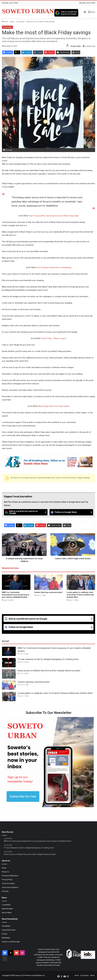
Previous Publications (10, 876)
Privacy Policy (7, 879)
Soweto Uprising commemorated (48, 592)
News (12, 22)
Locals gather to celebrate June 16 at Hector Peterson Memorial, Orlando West (80, 595)
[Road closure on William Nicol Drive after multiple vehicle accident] (9, 674)
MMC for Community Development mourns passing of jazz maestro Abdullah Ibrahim (16, 595)
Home (5, 22)
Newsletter (6, 938)
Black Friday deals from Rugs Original (54, 406)
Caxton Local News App (11, 942)
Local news (20, 22)
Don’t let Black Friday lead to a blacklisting (54, 268)
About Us (5, 872)
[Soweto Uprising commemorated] (48, 582)
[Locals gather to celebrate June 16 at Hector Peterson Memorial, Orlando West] (81, 582)
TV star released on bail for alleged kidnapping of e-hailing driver (48, 659)
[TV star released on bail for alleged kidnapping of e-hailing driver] (9, 663)
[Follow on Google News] (71, 512)
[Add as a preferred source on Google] (66, 13)
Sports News (7, 912)
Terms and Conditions (10, 887)
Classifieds (6, 926)
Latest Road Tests (9, 930)
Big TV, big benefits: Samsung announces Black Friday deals (54, 216)
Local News (6, 905)
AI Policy (5, 891)
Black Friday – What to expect (54, 338)
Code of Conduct (8, 883)
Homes (5, 934)
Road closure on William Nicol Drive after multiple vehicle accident (49, 671)
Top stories (85, 975)
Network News (7, 909)
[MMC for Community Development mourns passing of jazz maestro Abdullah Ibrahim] (16, 582)
